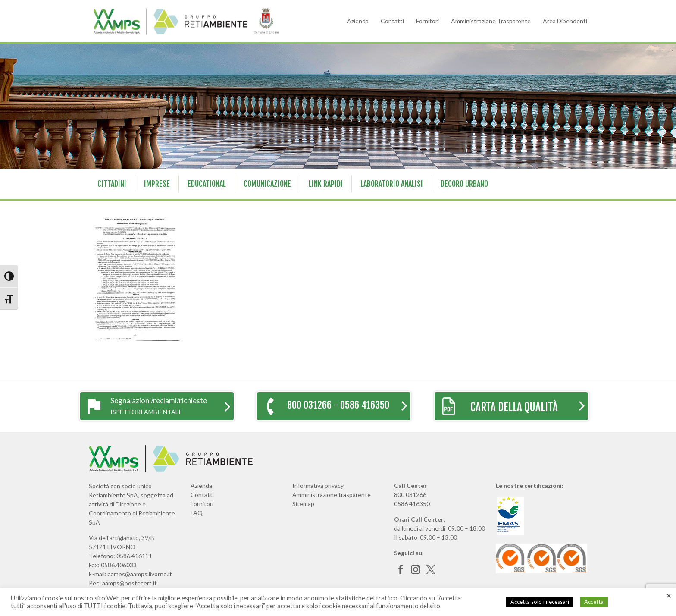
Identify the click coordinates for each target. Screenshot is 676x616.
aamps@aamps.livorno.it (140, 574)
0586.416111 (134, 556)
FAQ (197, 513)
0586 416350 (412, 504)
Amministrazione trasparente (332, 495)
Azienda (358, 21)
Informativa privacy (318, 486)
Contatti (392, 21)
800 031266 (410, 495)
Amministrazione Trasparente (491, 21)
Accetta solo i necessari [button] (540, 602)
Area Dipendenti (565, 21)
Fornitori (427, 21)
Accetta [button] (594, 602)
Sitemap (303, 504)
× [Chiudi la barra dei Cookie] (669, 595)
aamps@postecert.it (130, 583)
